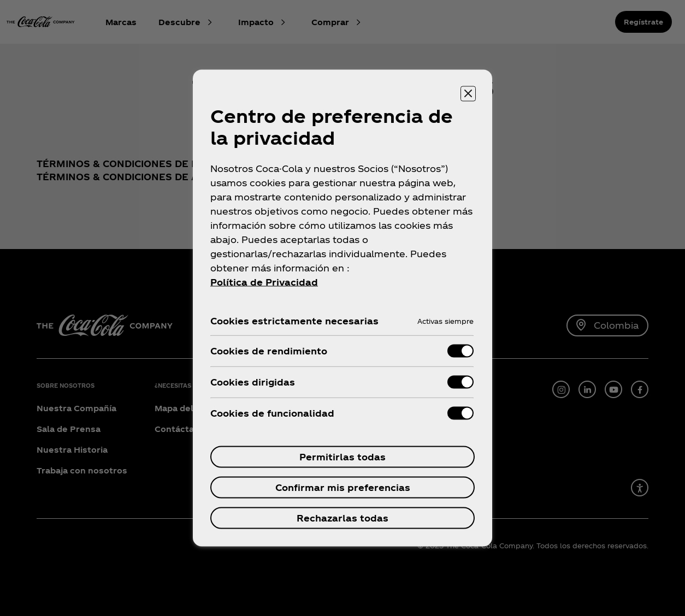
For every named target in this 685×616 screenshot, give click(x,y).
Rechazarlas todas (342, 518)
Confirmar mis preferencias (343, 487)
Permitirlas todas (342, 457)
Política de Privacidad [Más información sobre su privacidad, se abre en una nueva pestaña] (264, 282)
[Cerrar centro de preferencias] (468, 94)
